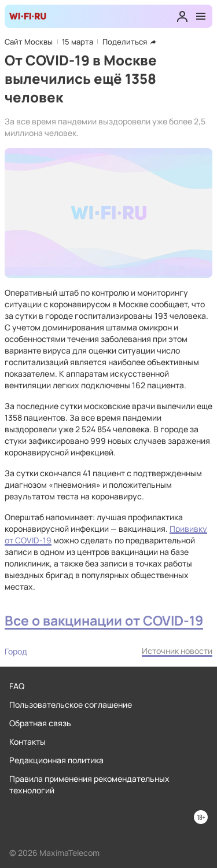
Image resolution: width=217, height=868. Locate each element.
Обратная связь (40, 723)
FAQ (17, 686)
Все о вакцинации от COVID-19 (104, 621)
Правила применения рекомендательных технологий (89, 784)
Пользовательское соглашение (71, 705)
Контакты (27, 742)
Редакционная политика (56, 760)
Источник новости (177, 651)
